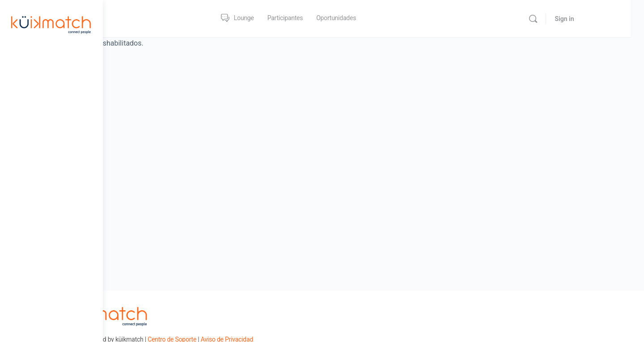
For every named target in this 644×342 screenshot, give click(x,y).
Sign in (611, 19)
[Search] (580, 19)
